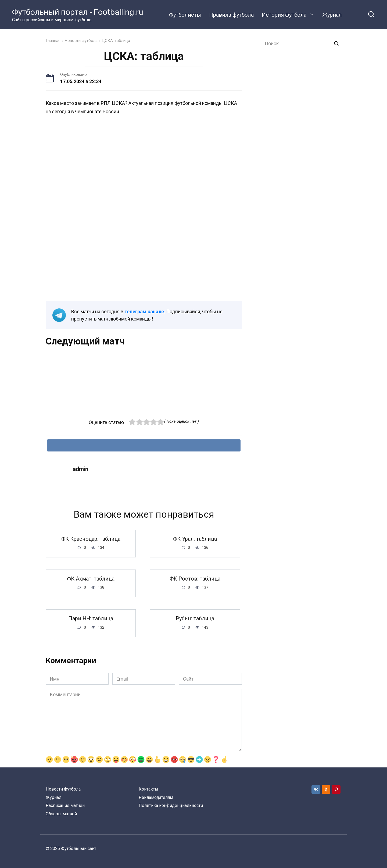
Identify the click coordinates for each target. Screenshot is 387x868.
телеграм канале (144, 312)
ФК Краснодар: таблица (91, 539)
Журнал (332, 15)
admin (80, 469)
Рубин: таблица (195, 619)
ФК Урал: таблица (195, 539)
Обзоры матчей (61, 814)
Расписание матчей (65, 805)
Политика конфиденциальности (171, 805)
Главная (53, 41)
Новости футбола (81, 41)
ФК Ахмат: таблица (91, 579)
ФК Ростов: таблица (195, 579)
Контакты (148, 789)
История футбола (284, 15)
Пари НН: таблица (91, 619)
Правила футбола (231, 15)
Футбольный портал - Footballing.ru (78, 12)
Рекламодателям (156, 797)
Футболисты (185, 15)
